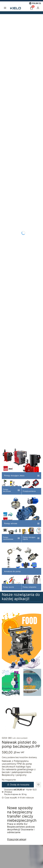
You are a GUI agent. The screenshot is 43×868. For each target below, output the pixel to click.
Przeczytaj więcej (17, 839)
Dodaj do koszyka (18, 785)
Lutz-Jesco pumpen (20, 738)
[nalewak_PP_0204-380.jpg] (21, 718)
